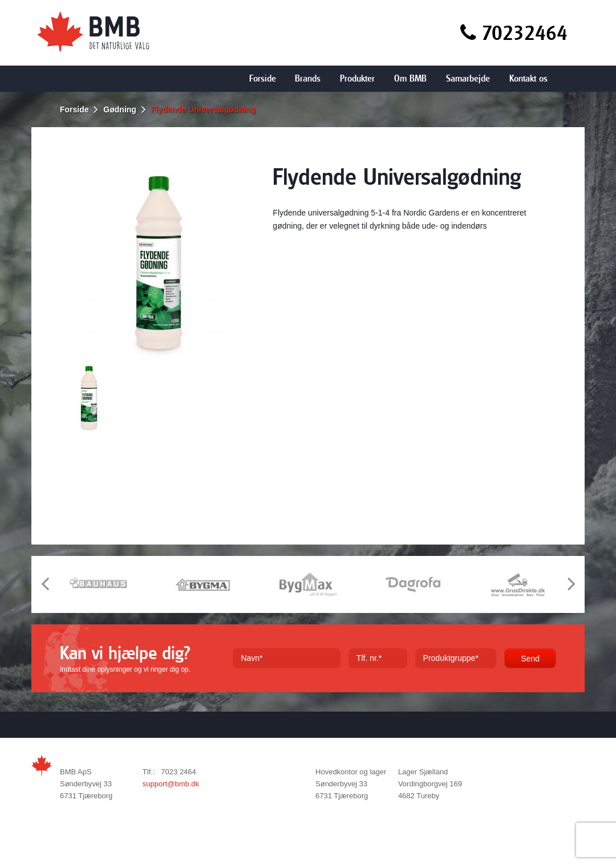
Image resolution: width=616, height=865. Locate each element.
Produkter (357, 78)
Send (530, 659)
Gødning (120, 109)
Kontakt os (528, 78)
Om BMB (410, 78)
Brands (308, 78)
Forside (263, 78)
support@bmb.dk (171, 784)
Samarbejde (468, 78)
